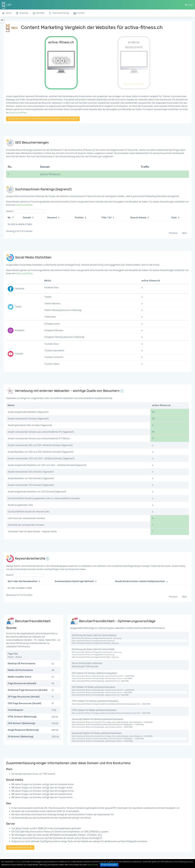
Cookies (17, 862)
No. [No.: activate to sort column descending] (9, 218)
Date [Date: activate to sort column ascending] (174, 218)
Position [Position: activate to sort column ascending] (79, 218)
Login (189, 5)
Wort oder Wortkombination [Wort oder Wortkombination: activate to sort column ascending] (23, 581)
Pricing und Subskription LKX (20, 847)
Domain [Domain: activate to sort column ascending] (27, 218)
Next (184, 233)
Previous (173, 233)
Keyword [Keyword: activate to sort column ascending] (52, 218)
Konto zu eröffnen (18, 113)
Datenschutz (93, 865)
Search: (25, 211)
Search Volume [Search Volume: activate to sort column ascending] (138, 218)
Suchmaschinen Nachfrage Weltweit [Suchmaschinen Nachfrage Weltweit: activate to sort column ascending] (74, 581)
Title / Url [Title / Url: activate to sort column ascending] (106, 218)
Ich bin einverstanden (109, 865)
